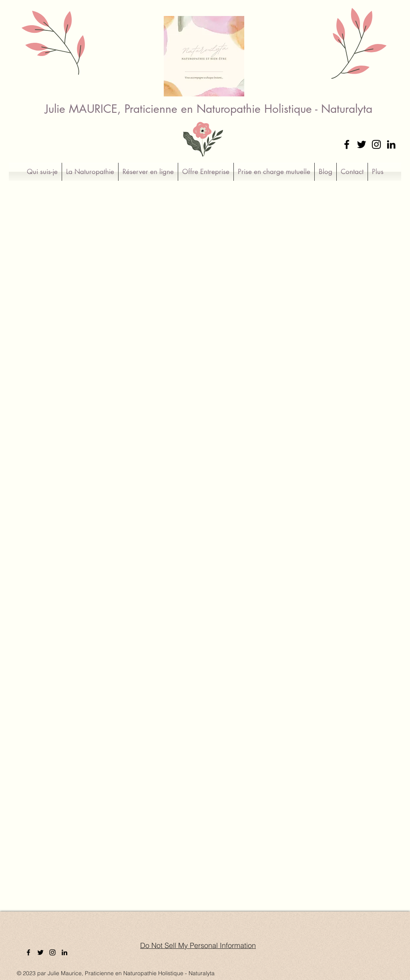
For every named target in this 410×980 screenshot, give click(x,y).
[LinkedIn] (391, 144)
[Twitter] (362, 144)
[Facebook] (347, 144)
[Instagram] (376, 144)
